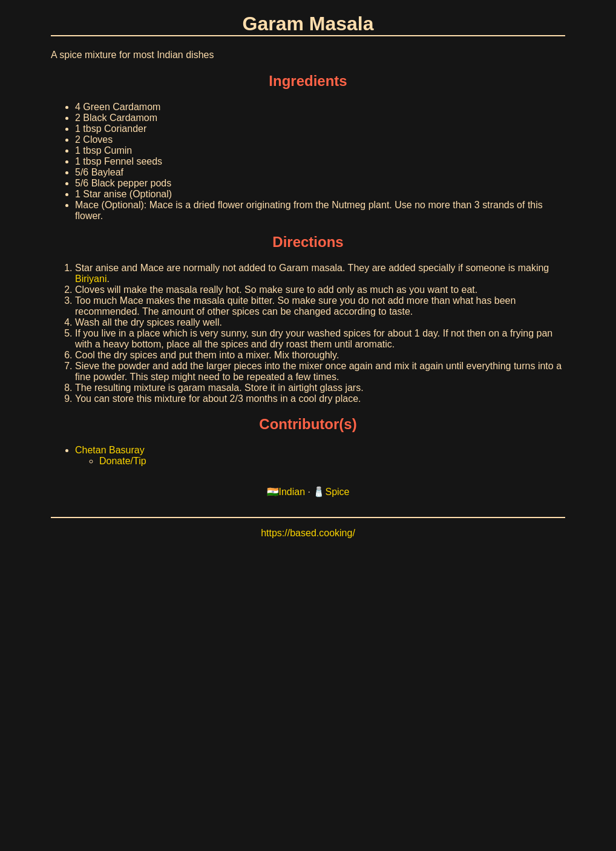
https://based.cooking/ (308, 533)
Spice (337, 492)
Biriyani (91, 279)
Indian (292, 492)
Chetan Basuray (110, 450)
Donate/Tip (123, 461)
